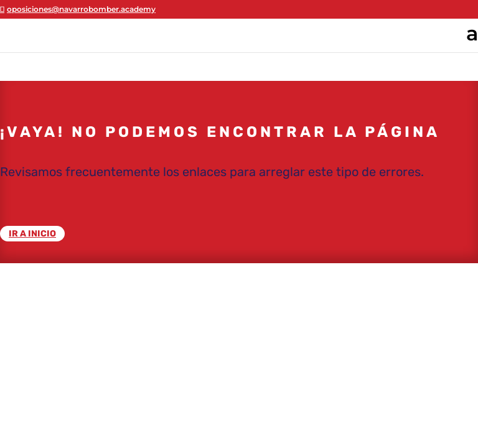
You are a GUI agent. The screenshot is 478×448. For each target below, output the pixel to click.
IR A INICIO (32, 234)
